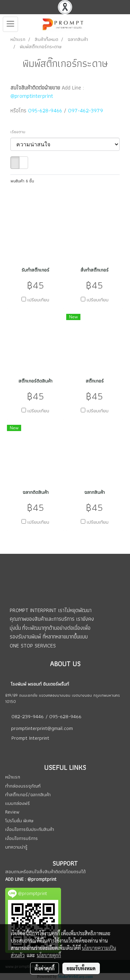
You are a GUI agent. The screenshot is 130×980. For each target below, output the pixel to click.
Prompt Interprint (30, 738)
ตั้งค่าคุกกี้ (45, 968)
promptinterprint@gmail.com (42, 728)
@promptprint (42, 879)
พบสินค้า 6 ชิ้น (22, 181)
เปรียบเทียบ (38, 300)
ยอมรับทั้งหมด (81, 968)
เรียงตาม (20, 132)
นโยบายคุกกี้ (49, 955)
